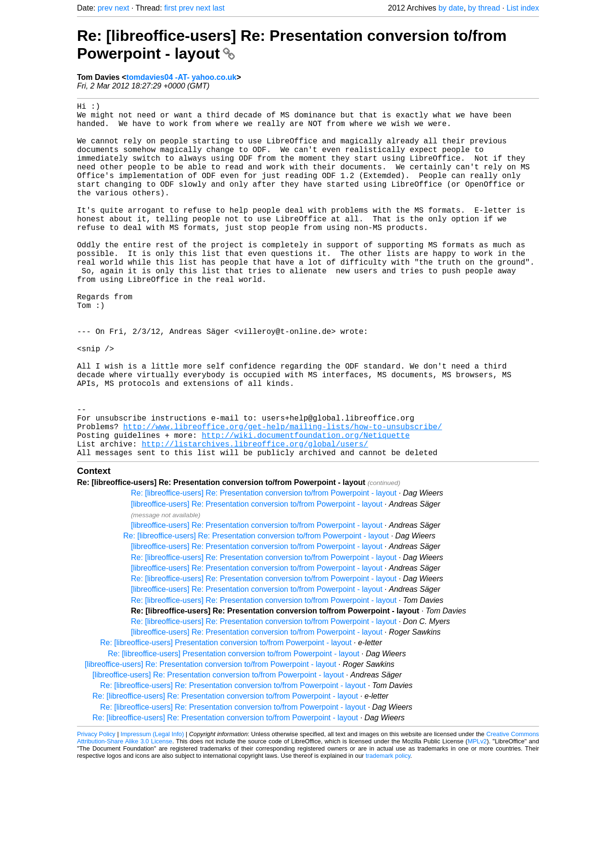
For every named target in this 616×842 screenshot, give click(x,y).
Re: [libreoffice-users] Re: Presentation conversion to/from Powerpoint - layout (264, 572)
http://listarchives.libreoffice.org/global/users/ (255, 521)
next (122, 8)
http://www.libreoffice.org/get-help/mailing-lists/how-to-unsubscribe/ (282, 499)
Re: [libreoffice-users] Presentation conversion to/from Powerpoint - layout (226, 721)
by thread (484, 8)
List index (523, 8)
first (170, 8)
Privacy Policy (96, 813)
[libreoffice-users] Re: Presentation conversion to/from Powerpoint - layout (257, 583)
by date (451, 8)
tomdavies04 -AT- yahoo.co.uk (181, 77)
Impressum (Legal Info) (152, 813)
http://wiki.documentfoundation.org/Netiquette (306, 510)
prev (105, 8)
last (219, 8)
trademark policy (388, 835)
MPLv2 (477, 820)
